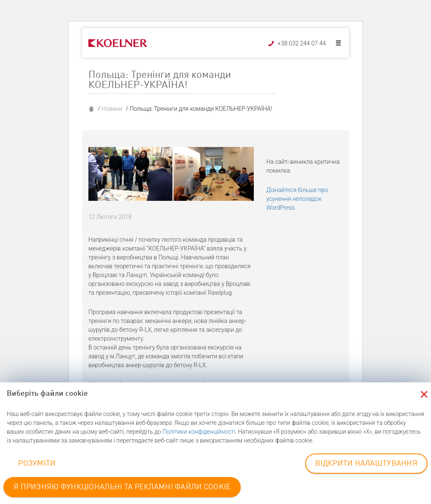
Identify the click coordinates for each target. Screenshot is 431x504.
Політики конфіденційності (199, 432)
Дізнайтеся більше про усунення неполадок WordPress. (297, 199)
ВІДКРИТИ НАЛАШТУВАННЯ (366, 464)
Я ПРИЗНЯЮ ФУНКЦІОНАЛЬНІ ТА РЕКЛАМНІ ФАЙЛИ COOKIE (122, 487)
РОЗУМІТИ (37, 464)
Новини (112, 109)
